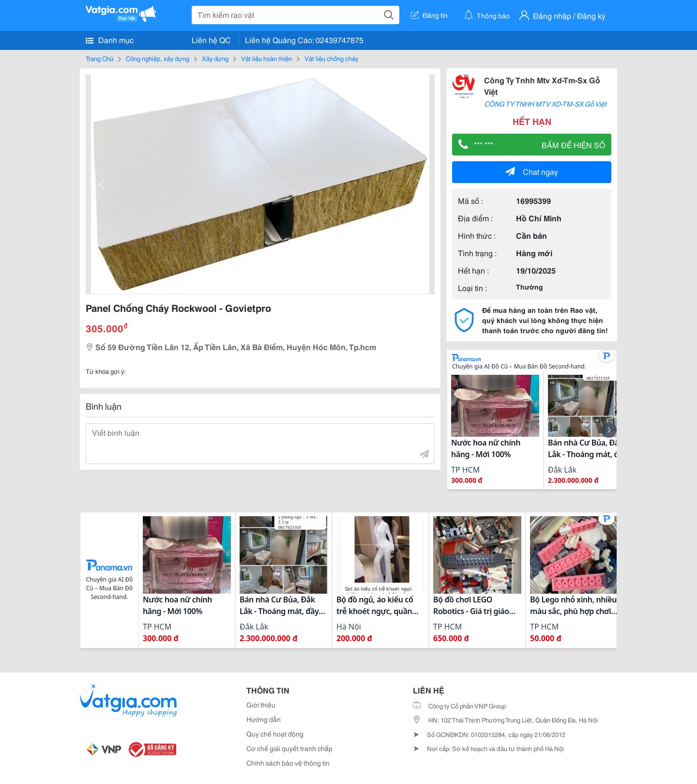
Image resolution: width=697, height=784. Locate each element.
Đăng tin (429, 15)
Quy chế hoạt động (275, 734)
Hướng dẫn (264, 719)
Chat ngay (532, 171)
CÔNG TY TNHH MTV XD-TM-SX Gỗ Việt (545, 104)
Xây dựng (215, 58)
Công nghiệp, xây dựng (158, 58)
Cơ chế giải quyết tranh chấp (289, 748)
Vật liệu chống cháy (331, 58)
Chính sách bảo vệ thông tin (288, 763)
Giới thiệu (261, 705)
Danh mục (110, 40)
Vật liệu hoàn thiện (266, 58)
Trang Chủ (99, 58)
